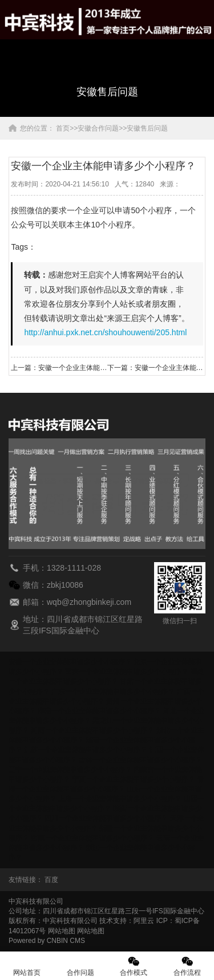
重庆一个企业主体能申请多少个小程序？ (127, 672)
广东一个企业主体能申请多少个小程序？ (113, 692)
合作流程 (187, 966)
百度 (51, 880)
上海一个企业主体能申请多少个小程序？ (120, 799)
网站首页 (27, 966)
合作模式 (134, 966)
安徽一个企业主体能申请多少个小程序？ (70, 662)
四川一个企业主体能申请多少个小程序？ (106, 818)
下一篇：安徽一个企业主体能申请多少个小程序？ (155, 368)
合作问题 (80, 966)
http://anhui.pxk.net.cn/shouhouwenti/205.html (105, 332)
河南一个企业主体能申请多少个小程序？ (92, 730)
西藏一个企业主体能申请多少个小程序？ (92, 838)
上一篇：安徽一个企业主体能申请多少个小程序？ (59, 368)
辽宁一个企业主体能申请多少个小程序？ (70, 770)
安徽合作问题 (98, 128)
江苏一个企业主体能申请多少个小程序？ (86, 750)
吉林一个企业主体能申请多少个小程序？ (140, 760)
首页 (63, 128)
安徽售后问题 (147, 128)
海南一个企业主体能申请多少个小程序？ (99, 711)
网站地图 (62, 931)
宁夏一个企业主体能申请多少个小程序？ (134, 779)
